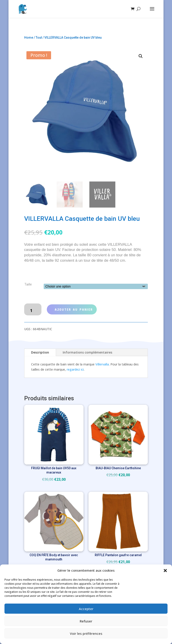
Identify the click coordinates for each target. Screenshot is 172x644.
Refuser (86, 621)
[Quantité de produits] (33, 310)
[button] (165, 571)
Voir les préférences (86, 633)
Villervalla (102, 364)
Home (29, 38)
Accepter (86, 609)
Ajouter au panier (74, 309)
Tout (39, 38)
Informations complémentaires (87, 352)
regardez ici (75, 369)
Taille (28, 284)
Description (40, 352)
